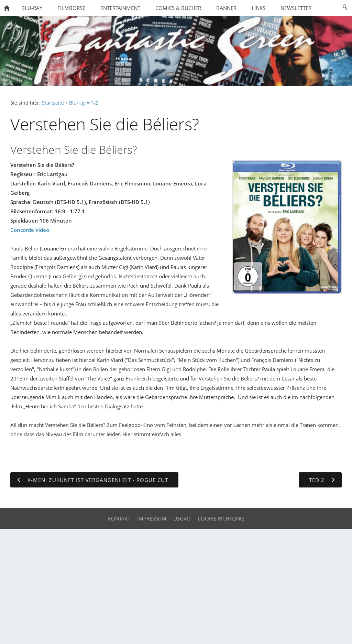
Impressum (152, 518)
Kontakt (119, 518)
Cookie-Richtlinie (221, 518)
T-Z (94, 103)
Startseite (53, 103)
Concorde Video (30, 230)
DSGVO (182, 518)
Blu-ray (77, 103)
